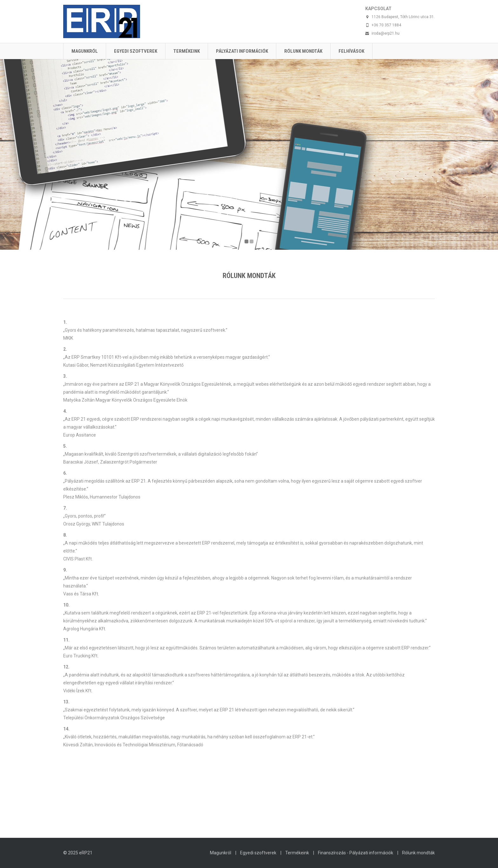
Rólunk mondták (303, 51)
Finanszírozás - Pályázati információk (356, 853)
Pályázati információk (242, 51)
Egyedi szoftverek (136, 51)
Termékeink (187, 51)
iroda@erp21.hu (386, 33)
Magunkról (85, 51)
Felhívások (351, 51)
